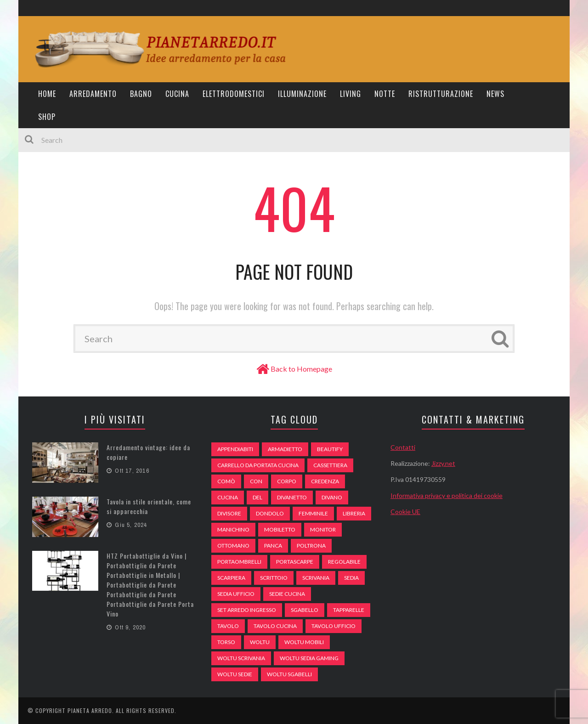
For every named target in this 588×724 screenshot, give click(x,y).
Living (351, 94)
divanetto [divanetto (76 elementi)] (292, 497)
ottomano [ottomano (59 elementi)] (233, 546)
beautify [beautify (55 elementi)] (330, 449)
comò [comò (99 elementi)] (226, 481)
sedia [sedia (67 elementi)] (351, 578)
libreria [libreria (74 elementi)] (354, 513)
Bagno (141, 94)
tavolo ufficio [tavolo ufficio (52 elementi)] (334, 626)
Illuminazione (302, 94)
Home (47, 94)
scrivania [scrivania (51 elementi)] (316, 578)
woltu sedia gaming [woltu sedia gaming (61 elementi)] (309, 658)
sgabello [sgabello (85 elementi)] (305, 610)
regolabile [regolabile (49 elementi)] (344, 562)
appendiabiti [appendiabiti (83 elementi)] (235, 449)
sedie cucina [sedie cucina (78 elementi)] (287, 594)
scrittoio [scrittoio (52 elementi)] (274, 578)
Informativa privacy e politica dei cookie (447, 495)
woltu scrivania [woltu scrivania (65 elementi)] (241, 658)
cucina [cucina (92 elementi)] (228, 497)
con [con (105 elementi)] (256, 481)
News (495, 94)
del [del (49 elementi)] (257, 497)
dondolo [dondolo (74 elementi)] (270, 513)
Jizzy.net (443, 463)
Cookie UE (405, 512)
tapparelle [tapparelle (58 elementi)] (349, 610)
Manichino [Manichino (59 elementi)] (233, 529)
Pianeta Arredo (90, 710)
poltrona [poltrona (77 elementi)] (311, 546)
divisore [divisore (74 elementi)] (229, 513)
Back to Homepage (301, 369)
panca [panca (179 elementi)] (273, 546)
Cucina (177, 94)
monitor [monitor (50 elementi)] (323, 529)
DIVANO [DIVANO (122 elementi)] (332, 497)
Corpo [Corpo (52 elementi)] (287, 481)
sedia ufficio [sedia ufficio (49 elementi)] (236, 594)
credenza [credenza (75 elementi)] (325, 481)
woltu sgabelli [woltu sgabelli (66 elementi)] (289, 674)
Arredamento (93, 94)
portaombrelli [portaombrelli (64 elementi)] (239, 562)
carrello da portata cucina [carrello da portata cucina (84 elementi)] (258, 465)
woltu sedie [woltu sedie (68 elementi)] (235, 674)
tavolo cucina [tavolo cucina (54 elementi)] (275, 626)
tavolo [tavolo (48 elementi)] (228, 626)
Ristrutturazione (441, 94)
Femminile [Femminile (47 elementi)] (313, 513)
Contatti (403, 447)
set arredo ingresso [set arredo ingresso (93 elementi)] (247, 610)
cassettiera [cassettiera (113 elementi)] (330, 465)
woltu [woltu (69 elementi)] (260, 642)
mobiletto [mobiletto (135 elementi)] (280, 529)
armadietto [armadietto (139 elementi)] (285, 449)
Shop (47, 117)
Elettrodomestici (234, 94)
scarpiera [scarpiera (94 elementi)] (231, 578)
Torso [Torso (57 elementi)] (226, 642)
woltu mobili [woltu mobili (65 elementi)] (304, 642)
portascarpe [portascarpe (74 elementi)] (295, 562)
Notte (385, 94)
